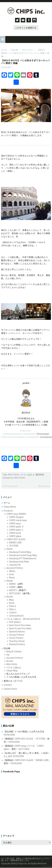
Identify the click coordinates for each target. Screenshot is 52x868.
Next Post (43, 486)
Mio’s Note (12, 664)
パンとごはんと (27, 474)
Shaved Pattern (17, 631)
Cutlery (13, 612)
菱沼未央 (40, 474)
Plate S (13, 606)
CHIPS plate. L (16, 529)
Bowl (12, 603)
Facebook (29, 20)
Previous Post (11, 486)
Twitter (17, 20)
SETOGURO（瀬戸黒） (20, 593)
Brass (12, 577)
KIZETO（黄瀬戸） (18, 590)
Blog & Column (14, 651)
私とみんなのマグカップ (18, 673)
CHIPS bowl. (15, 533)
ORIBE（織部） (17, 587)
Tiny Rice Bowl (17, 641)
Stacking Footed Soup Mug (23, 555)
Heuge (10, 580)
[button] (3, 39)
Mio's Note (13, 474)
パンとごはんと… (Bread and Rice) (23, 618)
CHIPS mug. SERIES (16, 514)
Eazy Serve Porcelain (20, 625)
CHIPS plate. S (16, 526)
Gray (11, 574)
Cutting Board (16, 615)
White (12, 571)
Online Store (10, 688)
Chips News (10, 506)
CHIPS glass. (15, 536)
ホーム (7, 502)
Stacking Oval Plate (19, 561)
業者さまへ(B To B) (13, 681)
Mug (11, 599)
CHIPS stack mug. (18, 520)
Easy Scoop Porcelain (20, 628)
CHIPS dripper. (16, 517)
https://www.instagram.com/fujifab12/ (20, 437)
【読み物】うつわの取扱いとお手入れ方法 (24, 731)
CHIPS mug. (15, 523)
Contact (8, 684)
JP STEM (14, 545)
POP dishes (15, 622)
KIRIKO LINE (15, 542)
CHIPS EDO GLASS (16, 539)
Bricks (10, 596)
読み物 (7, 648)
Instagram (35, 20)
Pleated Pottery (17, 644)
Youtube (23, 20)
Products (8, 510)
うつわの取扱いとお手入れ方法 (21, 677)
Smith (10, 549)
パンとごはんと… (14, 667)
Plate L (13, 609)
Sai (8, 654)
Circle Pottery (16, 638)
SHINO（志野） (17, 584)
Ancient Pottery (15, 568)
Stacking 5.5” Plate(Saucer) (23, 558)
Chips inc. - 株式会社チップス (26, 11)
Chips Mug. (12, 670)
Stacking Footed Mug (20, 552)
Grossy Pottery (17, 634)
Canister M (15, 564)
